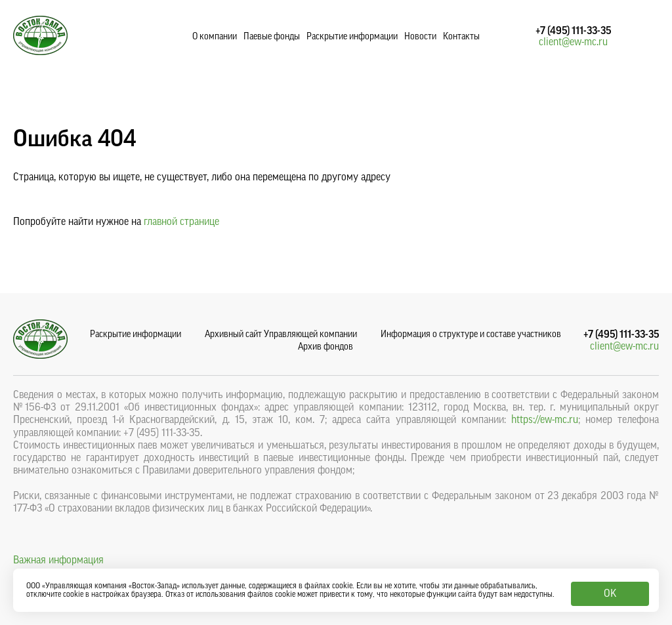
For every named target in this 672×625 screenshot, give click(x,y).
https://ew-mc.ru (545, 420)
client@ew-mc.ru (573, 42)
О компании (215, 37)
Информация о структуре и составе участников (471, 334)
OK (610, 594)
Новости (420, 37)
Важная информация (58, 560)
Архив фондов (325, 347)
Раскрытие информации (352, 37)
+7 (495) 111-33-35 (573, 31)
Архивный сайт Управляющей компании (281, 334)
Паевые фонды (272, 37)
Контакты (461, 37)
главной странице (181, 222)
